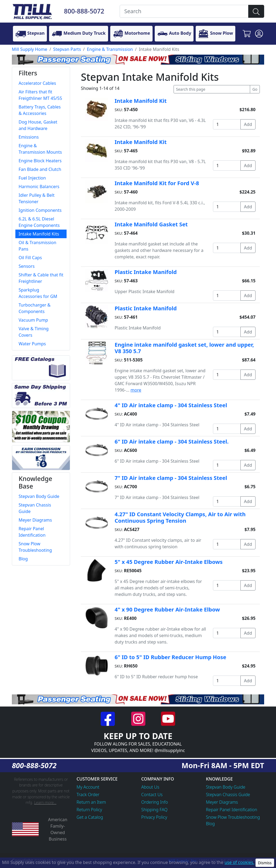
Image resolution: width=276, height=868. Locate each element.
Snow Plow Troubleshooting (233, 817)
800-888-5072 (84, 11)
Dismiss (265, 863)
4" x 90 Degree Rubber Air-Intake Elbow (167, 609)
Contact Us (152, 795)
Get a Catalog (90, 817)
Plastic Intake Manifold (146, 272)
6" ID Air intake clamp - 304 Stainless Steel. (172, 442)
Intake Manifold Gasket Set (151, 224)
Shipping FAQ (154, 810)
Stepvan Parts (67, 49)
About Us (150, 787)
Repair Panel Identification (232, 810)
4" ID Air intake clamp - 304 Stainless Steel (171, 405)
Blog (210, 824)
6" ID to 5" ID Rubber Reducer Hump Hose (170, 657)
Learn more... (45, 802)
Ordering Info (155, 802)
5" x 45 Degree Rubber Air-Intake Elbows (169, 562)
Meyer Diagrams (222, 802)
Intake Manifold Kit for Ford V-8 (157, 183)
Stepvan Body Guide (226, 787)
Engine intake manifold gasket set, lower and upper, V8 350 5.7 (184, 348)
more (136, 390)
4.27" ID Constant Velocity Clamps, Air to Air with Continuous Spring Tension (180, 517)
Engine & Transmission (110, 49)
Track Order (88, 795)
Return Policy (89, 810)
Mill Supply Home (30, 49)
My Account (88, 787)
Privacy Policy (154, 817)
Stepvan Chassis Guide (228, 795)
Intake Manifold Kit (141, 101)
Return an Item (91, 802)
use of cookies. (239, 862)
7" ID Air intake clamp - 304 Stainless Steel (171, 478)
